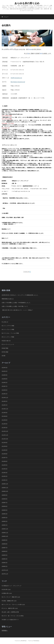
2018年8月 (5, 379)
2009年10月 (5, 491)
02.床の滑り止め (6, 590)
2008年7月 (5, 548)
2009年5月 (5, 510)
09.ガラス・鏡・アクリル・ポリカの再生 (13, 616)
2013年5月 (5, 424)
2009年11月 (5, 488)
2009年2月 (5, 521)
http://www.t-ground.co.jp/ (18, 82)
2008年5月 (5, 555)
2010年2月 (5, 476)
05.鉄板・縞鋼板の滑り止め (9, 601)
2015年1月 (5, 394)
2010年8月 (5, 454)
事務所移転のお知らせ (8, 299)
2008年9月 (5, 540)
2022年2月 (5, 371)
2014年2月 (5, 401)
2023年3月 (5, 368)
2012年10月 (5, 439)
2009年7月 (5, 503)
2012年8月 (5, 446)
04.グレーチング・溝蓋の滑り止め (11, 597)
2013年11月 (5, 409)
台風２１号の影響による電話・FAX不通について (15, 306)
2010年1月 (5, 480)
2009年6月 (5, 506)
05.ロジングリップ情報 (8, 337)
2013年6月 (5, 420)
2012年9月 (5, 443)
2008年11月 (5, 533)
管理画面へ (5, 630)
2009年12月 (5, 484)
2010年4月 (5, 469)
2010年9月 (5, 450)
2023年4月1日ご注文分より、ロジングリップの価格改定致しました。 (20, 295)
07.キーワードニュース (8, 344)
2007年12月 (5, 570)
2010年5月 (5, 465)
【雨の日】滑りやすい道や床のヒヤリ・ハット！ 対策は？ (17, 310)
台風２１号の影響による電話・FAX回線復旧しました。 (17, 303)
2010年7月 (5, 458)
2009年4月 (5, 514)
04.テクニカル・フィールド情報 (10, 333)
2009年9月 (5, 495)
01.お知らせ (5, 322)
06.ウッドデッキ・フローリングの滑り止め (13, 605)
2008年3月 (5, 563)
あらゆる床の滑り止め (27, 3)
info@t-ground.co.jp (16, 78)
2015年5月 (5, 390)
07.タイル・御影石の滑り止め (10, 608)
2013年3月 (5, 428)
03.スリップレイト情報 (8, 329)
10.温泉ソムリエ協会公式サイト (10, 620)
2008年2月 (5, 566)
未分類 (3, 356)
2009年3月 (5, 518)
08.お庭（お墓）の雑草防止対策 (10, 612)
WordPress (24, 641)
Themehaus (36, 641)
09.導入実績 (5, 352)
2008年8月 (5, 544)
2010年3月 (5, 473)
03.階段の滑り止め (7, 593)
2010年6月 (5, 461)
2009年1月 (5, 525)
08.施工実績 (5, 348)
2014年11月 (5, 398)
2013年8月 (5, 416)
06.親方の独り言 (6, 341)
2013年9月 (5, 413)
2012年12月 (5, 431)
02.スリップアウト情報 (8, 326)
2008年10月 (5, 536)
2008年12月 (5, 529)
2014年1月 (5, 405)
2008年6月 (5, 551)
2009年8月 (5, 499)
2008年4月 (5, 559)
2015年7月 (5, 386)
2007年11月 (5, 574)
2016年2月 (5, 383)
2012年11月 (5, 435)
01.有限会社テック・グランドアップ (11, 586)
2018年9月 (5, 375)
